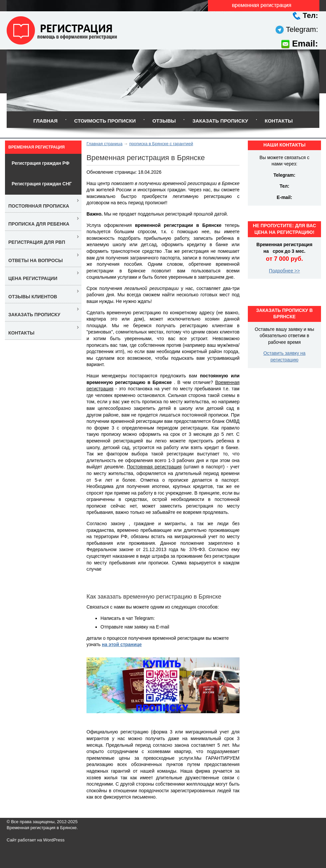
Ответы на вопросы (36, 260)
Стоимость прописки (105, 121)
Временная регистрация (36, 147)
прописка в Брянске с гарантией (161, 144)
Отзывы (164, 121)
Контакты (279, 121)
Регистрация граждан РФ (41, 163)
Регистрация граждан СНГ (42, 184)
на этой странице (122, 644)
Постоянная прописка (39, 206)
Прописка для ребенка (39, 224)
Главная (45, 121)
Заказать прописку (220, 121)
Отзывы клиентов (33, 297)
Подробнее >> (285, 271)
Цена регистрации (33, 278)
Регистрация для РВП (37, 242)
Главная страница (104, 144)
